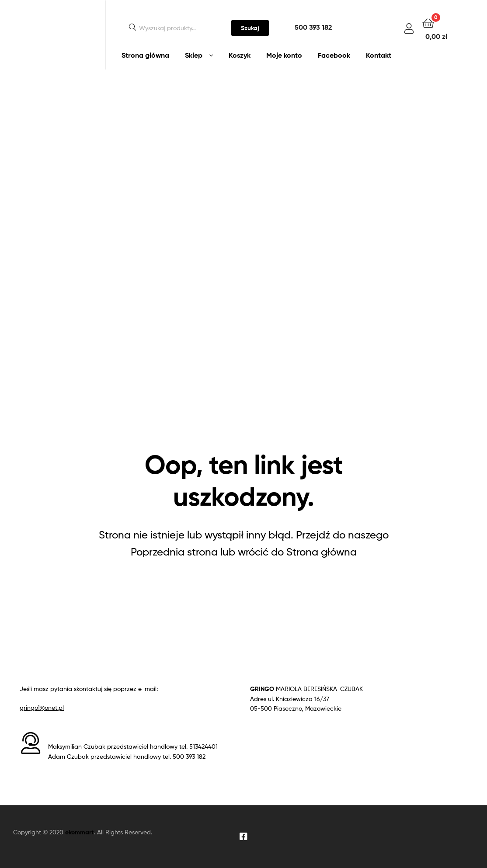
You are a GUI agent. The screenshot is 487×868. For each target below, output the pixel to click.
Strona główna (145, 55)
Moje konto (284, 55)
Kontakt (379, 55)
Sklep (194, 55)
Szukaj (250, 28)
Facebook (334, 55)
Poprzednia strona (174, 552)
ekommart (79, 832)
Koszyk (240, 55)
